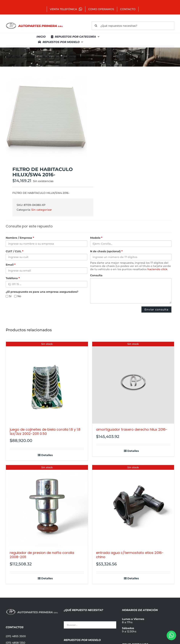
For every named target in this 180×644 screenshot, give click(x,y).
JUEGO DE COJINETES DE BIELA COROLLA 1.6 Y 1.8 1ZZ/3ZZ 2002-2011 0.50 (45, 432)
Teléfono (13, 278)
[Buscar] (96, 26)
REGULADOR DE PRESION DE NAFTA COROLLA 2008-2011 (42, 555)
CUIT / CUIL (15, 251)
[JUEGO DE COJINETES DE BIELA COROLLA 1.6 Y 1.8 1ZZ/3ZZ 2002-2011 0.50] (47, 383)
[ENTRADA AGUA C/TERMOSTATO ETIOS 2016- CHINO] (133, 506)
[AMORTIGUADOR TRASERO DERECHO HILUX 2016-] (133, 383)
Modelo (96, 238)
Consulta (96, 275)
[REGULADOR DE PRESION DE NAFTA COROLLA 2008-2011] (47, 506)
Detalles (47, 455)
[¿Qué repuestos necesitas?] (133, 26)
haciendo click (157, 269)
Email (11, 265)
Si (9, 296)
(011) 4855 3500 (16, 636)
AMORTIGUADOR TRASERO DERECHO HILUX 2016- (132, 429)
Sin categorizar (42, 210)
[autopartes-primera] (34, 23)
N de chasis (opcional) (106, 251)
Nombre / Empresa (20, 238)
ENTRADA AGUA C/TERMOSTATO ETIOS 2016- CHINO (130, 555)
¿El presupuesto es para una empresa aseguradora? (42, 292)
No (18, 296)
